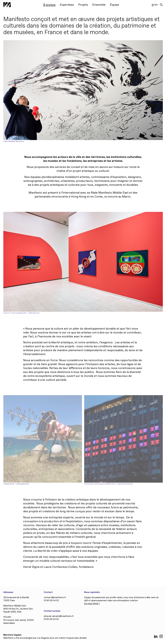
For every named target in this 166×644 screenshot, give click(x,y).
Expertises (67, 5)
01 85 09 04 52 (51, 601)
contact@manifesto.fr (55, 598)
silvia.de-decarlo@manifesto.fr (59, 616)
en (156, 5)
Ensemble (99, 5)
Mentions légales (12, 635)
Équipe (115, 5)
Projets (83, 5)
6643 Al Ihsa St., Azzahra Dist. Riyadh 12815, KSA (18, 610)
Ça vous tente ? (92, 604)
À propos (49, 5)
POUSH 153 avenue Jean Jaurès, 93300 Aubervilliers (19, 620)
